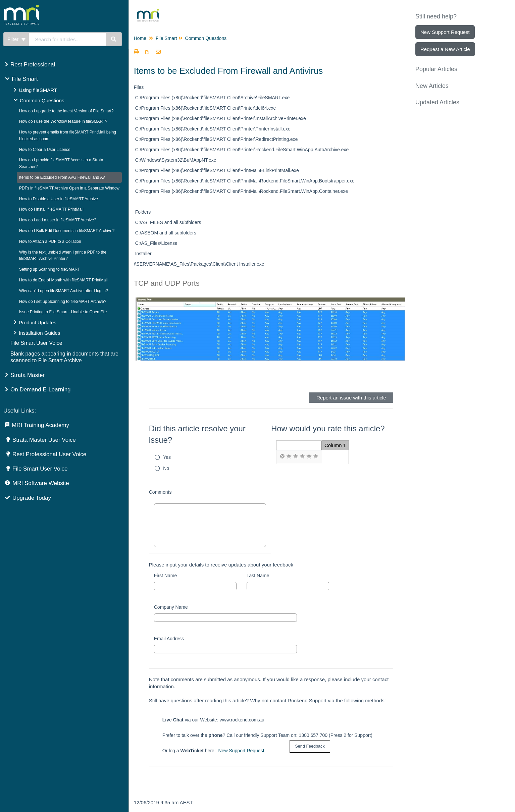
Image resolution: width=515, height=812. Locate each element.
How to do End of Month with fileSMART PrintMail (63, 280)
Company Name (171, 607)
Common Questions (42, 100)
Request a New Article (445, 49)
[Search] (114, 39)
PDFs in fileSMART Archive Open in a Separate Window (69, 188)
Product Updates (38, 322)
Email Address (169, 639)
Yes (167, 457)
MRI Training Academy (40, 425)
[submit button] (310, 746)
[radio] (282, 456)
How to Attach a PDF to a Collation (50, 241)
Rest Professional (33, 65)
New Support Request (241, 751)
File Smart (25, 79)
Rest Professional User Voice (49, 454)
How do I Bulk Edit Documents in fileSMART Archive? (67, 231)
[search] (67, 39)
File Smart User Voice (36, 343)
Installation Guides (39, 333)
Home (140, 38)
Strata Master (28, 375)
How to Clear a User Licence (45, 150)
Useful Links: (20, 411)
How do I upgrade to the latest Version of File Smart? (66, 111)
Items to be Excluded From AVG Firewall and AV (62, 177)
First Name (165, 576)
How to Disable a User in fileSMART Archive (59, 199)
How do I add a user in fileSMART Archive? (58, 220)
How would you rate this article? (328, 428)
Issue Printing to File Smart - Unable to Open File (63, 312)
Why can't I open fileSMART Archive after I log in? (64, 291)
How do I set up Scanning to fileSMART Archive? (63, 302)
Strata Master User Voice (44, 440)
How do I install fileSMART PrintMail (51, 209)
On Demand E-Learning (41, 390)
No (166, 468)
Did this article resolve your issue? (197, 434)
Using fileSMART (38, 90)
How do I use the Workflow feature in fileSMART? (63, 121)
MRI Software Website (41, 483)
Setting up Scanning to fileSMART (49, 269)
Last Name (258, 576)
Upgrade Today (32, 498)
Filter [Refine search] (16, 39)
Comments (160, 492)
